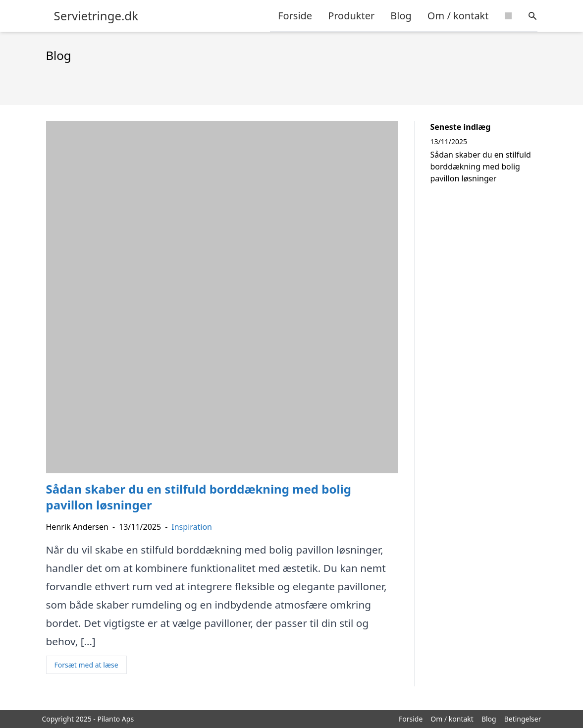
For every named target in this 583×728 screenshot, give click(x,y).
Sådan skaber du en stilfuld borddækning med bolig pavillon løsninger (481, 167)
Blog (401, 16)
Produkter (351, 16)
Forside (295, 16)
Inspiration (192, 527)
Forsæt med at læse (86, 665)
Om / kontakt (458, 16)
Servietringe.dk (96, 16)
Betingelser (523, 719)
